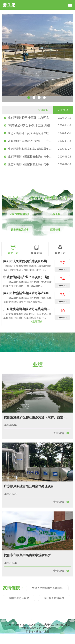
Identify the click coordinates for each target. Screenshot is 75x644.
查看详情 (62, 474)
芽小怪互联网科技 (14, 598)
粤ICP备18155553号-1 (42, 628)
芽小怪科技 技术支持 (37, 632)
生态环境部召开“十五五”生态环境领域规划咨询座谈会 (41, 118)
